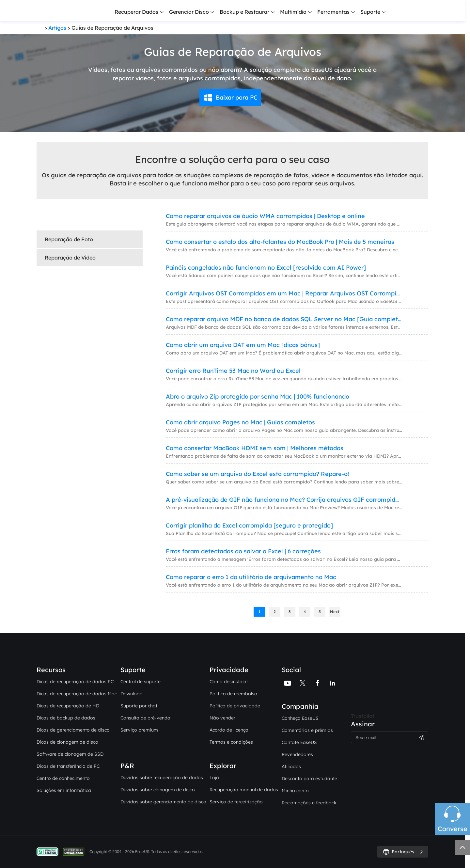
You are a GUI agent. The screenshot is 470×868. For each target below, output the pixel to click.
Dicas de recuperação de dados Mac (77, 694)
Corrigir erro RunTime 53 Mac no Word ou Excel (233, 371)
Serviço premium (139, 730)
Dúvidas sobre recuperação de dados (162, 778)
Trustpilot (363, 716)
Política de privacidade (235, 706)
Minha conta (295, 791)
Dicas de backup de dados (66, 718)
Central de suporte (141, 682)
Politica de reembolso (233, 694)
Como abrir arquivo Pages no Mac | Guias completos (240, 422)
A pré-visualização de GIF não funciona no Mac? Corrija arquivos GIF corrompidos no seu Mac (284, 500)
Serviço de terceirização (236, 802)
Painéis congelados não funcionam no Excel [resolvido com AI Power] (266, 268)
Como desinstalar (229, 682)
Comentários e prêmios (307, 730)
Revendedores (297, 754)
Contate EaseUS (299, 742)
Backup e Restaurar (244, 12)
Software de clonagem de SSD (70, 754)
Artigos (57, 28)
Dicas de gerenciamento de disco (73, 730)
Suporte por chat (139, 706)
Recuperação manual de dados (244, 790)
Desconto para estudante (309, 779)
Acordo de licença (229, 730)
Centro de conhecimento (63, 778)
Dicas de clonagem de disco (67, 742)
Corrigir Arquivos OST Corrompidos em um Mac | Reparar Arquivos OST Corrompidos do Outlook (284, 293)
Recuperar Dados (136, 12)
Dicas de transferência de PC (68, 766)
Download (132, 694)
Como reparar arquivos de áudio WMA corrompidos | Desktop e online (265, 216)
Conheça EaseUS (300, 718)
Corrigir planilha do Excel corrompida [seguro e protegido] (249, 525)
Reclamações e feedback (309, 803)
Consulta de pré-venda (145, 718)
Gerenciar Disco (189, 12)
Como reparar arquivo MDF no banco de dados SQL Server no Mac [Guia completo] (284, 319)
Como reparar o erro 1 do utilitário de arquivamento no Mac (251, 577)
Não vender (222, 718)
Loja (214, 778)
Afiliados (291, 766)
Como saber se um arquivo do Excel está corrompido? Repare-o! (257, 474)
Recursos (51, 670)
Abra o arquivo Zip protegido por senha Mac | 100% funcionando (258, 396)
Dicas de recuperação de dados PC (75, 682)
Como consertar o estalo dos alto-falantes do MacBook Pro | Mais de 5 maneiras (280, 242)
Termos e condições (231, 742)
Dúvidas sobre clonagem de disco (158, 790)
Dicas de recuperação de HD (68, 706)
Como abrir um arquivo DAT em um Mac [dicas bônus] (243, 345)
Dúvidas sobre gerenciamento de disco (163, 802)
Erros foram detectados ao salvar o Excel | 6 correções (243, 551)
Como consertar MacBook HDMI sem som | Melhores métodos (255, 448)
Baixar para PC (237, 97)
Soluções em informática (64, 790)
